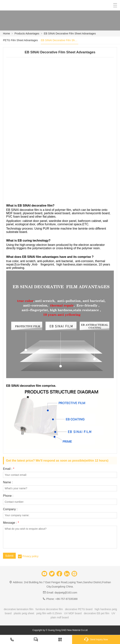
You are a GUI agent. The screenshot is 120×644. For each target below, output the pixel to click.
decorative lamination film (19, 609)
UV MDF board (73, 613)
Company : (10, 509)
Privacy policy (31, 556)
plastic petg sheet (24, 613)
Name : (8, 482)
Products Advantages (27, 33)
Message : (11, 523)
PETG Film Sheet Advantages (20, 40)
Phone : (8, 496)
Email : (9, 469)
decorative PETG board (79, 609)
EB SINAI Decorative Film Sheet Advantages (70, 33)
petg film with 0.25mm (49, 613)
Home (6, 33)
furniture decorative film (49, 609)
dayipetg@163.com (66, 593)
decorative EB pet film (97, 613)
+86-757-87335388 (66, 599)
